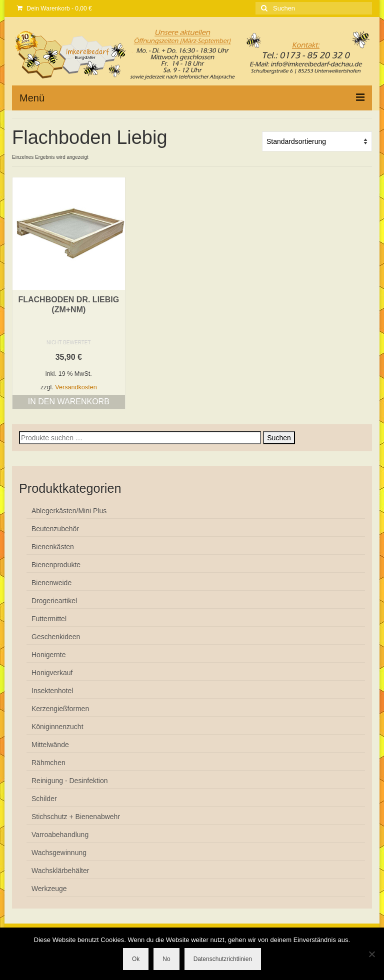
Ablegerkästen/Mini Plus (69, 511)
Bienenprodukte (56, 565)
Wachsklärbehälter (60, 871)
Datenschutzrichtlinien (223, 959)
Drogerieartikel (54, 601)
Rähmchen (48, 763)
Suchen (279, 438)
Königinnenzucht (57, 727)
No (166, 959)
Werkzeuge (49, 889)
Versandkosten (76, 387)
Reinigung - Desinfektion (70, 781)
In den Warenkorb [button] (69, 402)
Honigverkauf (52, 673)
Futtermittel (49, 619)
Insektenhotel (52, 691)
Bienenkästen (53, 547)
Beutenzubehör (55, 529)
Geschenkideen (56, 637)
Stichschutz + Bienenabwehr (76, 817)
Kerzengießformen (60, 709)
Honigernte (49, 655)
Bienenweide (51, 583)
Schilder (44, 799)
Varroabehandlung (60, 835)
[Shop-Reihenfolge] (317, 141)
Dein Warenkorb (54, 8)
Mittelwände (50, 745)
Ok (136, 959)
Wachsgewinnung (59, 853)
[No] (371, 954)
